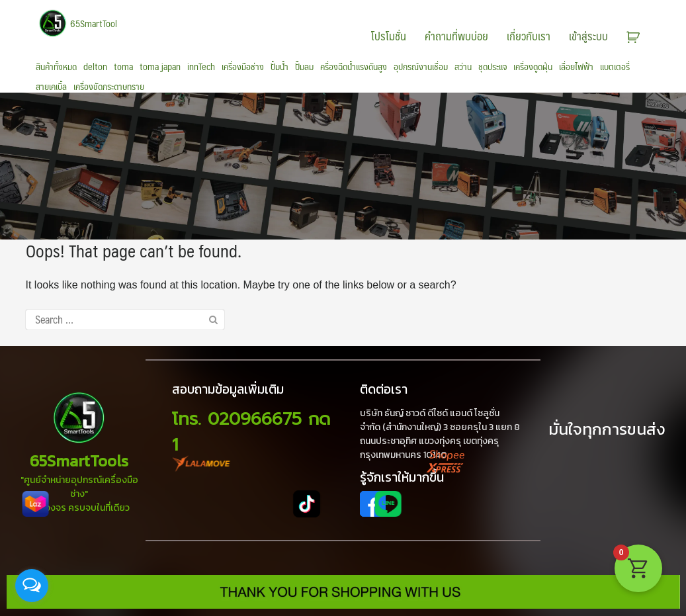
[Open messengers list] (32, 586)
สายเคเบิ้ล (51, 87)
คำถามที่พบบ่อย (456, 36)
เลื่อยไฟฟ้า (576, 67)
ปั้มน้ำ (279, 67)
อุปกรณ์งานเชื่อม (421, 67)
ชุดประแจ (493, 67)
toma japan (160, 67)
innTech (201, 67)
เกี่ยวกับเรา (529, 36)
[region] (343, 166)
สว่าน (463, 67)
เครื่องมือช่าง (243, 67)
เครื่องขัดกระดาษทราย (109, 87)
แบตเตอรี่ (615, 67)
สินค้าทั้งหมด (56, 67)
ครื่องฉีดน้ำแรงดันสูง (354, 67)
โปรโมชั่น (389, 36)
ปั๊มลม (304, 67)
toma (123, 67)
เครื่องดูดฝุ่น (533, 67)
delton (95, 67)
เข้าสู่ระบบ (588, 36)
